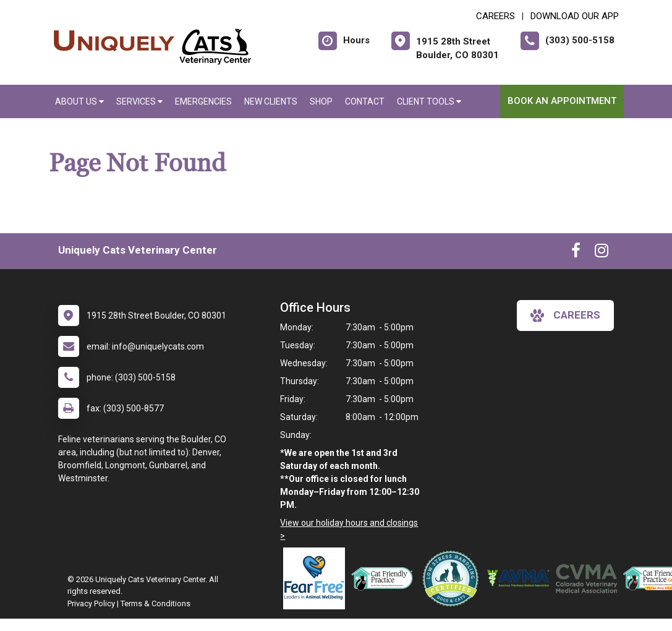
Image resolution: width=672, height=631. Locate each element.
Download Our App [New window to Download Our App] (575, 16)
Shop (321, 101)
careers (565, 315)
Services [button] (139, 101)
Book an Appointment (562, 101)
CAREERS (495, 16)
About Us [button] (79, 101)
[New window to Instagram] (602, 253)
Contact (365, 101)
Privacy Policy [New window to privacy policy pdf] (91, 603)
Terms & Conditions (155, 603)
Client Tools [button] (429, 101)
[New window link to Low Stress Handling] (453, 578)
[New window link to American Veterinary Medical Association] (521, 578)
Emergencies (203, 101)
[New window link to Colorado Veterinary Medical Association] (589, 578)
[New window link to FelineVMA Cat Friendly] (385, 578)
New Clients (271, 101)
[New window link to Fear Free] (317, 578)
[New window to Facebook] (576, 253)
